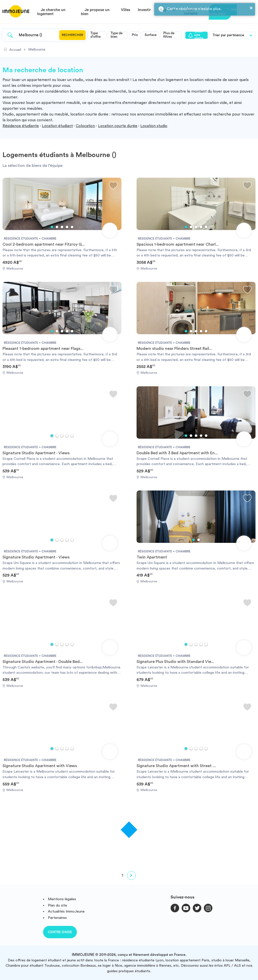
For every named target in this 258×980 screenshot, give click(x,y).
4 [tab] (67, 227)
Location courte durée (118, 126)
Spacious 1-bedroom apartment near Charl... (178, 244)
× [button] (251, 8)
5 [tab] (72, 227)
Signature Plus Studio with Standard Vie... (175, 662)
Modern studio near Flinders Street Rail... (174, 349)
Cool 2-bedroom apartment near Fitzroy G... (44, 244)
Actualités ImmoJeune (66, 911)
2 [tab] (57, 227)
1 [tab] (52, 227)
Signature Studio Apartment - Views (36, 453)
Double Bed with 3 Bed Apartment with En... (177, 453)
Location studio (154, 126)
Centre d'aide (60, 932)
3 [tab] (62, 227)
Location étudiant (57, 126)
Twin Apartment (152, 557)
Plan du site (57, 905)
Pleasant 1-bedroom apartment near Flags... (43, 349)
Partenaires (57, 918)
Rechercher (72, 35)
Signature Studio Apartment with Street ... (176, 766)
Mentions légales (62, 899)
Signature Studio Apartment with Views (40, 766)
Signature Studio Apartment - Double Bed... (43, 662)
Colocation (85, 126)
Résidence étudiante (21, 126)
